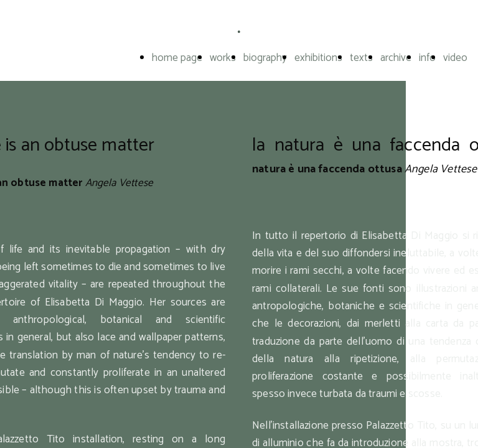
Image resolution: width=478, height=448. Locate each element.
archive (396, 58)
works (223, 58)
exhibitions (318, 58)
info (427, 58)
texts (361, 58)
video (455, 58)
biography (265, 58)
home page (177, 58)
